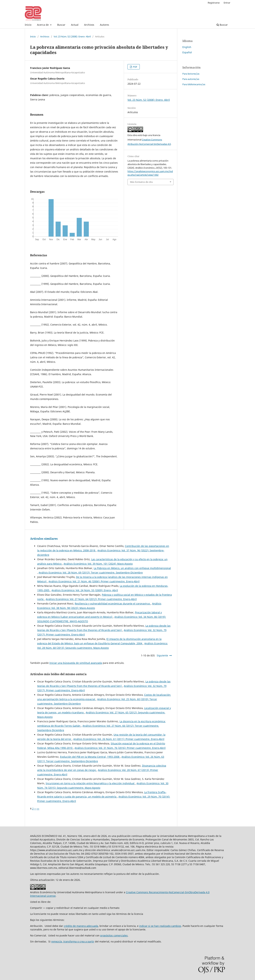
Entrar (227, 3)
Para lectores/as (191, 74)
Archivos (89, 25)
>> (38, 809)
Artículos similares (44, 539)
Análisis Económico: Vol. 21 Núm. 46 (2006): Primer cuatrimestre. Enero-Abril (94, 581)
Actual (75, 25)
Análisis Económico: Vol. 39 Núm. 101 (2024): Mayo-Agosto (98, 564)
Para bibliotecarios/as (194, 84)
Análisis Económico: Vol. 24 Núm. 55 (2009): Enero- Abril (85, 590)
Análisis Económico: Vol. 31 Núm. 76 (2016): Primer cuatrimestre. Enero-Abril (120, 748)
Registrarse (214, 3)
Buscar (61, 25)
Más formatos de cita (141, 182)
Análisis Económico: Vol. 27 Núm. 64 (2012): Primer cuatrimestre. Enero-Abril (91, 599)
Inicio (28, 25)
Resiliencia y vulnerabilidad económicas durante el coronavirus (113, 604)
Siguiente (162, 655)
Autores (104, 25)
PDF (135, 67)
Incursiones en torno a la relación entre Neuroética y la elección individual (90, 783)
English (187, 47)
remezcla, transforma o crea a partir (73, 941)
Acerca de (43, 25)
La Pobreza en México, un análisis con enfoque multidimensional (132, 568)
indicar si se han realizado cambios (160, 926)
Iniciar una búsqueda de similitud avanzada (76, 663)
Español (187, 52)
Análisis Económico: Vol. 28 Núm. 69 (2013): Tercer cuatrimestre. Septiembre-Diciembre (91, 573)
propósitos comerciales (114, 935)
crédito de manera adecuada (81, 926)
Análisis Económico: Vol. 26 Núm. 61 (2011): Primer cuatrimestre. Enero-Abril (119, 739)
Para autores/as (191, 79)
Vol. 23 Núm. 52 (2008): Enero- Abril (72, 36)
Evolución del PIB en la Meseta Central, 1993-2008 (90, 757)
